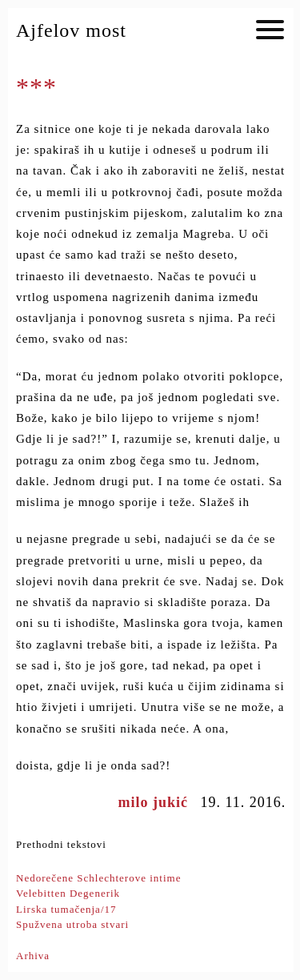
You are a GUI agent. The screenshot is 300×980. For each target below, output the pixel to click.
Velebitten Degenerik (68, 893)
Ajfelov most (71, 30)
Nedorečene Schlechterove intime (98, 878)
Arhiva (33, 956)
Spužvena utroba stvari (72, 924)
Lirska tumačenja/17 (66, 909)
